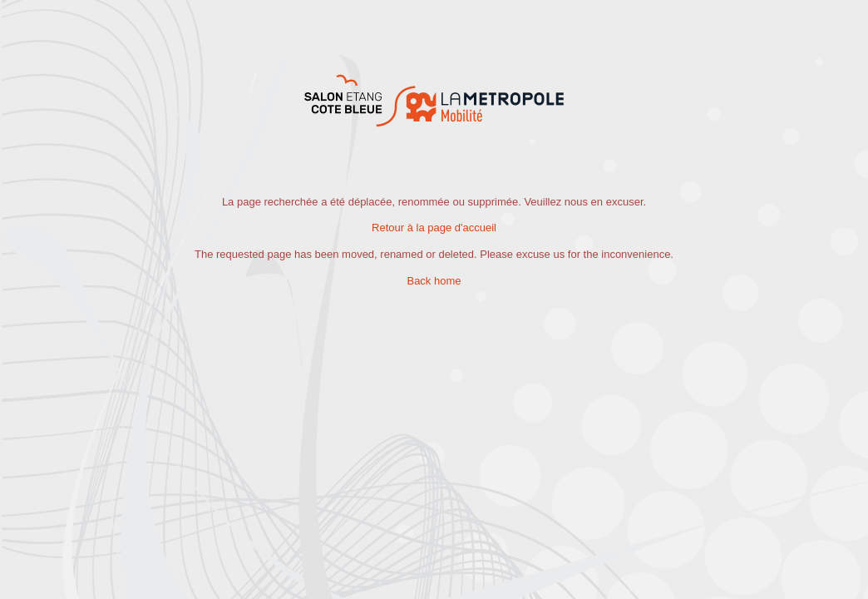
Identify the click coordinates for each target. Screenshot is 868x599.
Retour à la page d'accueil (434, 228)
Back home (434, 281)
